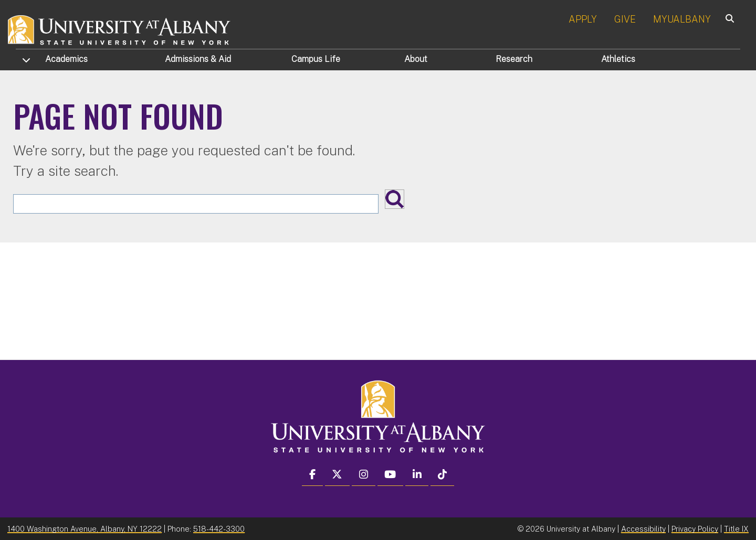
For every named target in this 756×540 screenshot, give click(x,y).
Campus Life (316, 59)
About (416, 59)
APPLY (583, 19)
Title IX (736, 529)
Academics (66, 59)
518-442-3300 (219, 529)
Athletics (618, 59)
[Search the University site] (196, 204)
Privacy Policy (695, 529)
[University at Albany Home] (120, 29)
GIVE (625, 19)
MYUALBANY (682, 19)
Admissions (198, 59)
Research (514, 59)
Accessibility (643, 529)
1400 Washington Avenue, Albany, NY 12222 (85, 529)
